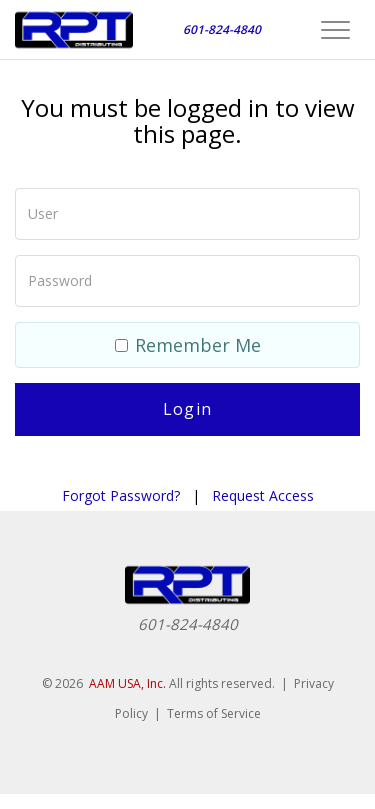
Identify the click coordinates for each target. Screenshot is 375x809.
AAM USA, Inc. (127, 683)
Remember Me (188, 345)
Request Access (263, 495)
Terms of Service (214, 713)
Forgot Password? (121, 495)
